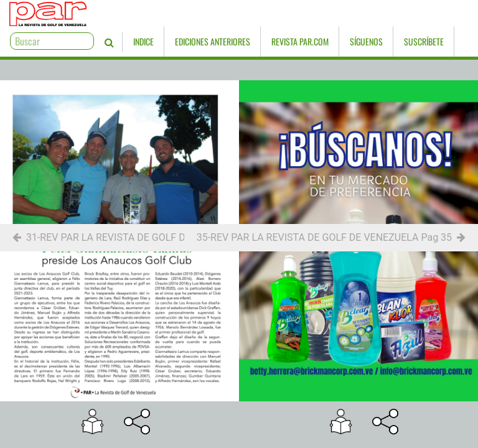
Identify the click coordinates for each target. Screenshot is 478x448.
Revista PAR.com (256, 41)
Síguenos (322, 41)
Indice (99, 41)
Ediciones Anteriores (168, 41)
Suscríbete (380, 41)
